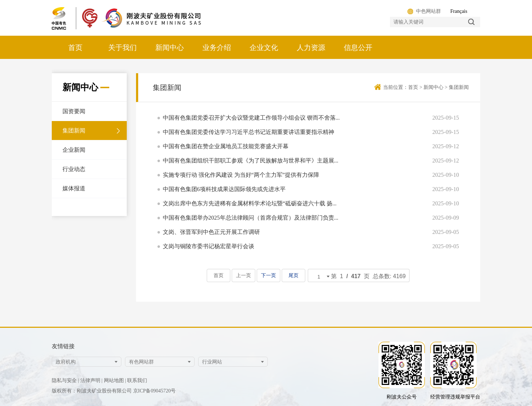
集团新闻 (74, 131)
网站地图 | (115, 380)
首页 (75, 47)
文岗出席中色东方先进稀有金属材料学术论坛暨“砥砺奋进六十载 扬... (250, 204)
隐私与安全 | (65, 380)
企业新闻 (74, 150)
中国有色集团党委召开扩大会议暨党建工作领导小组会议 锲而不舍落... (251, 118)
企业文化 (264, 47)
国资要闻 (74, 111)
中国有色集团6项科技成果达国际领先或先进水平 (224, 189)
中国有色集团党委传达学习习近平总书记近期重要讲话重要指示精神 (249, 132)
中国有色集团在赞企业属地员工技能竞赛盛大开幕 (226, 147)
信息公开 (358, 47)
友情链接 (63, 346)
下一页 (268, 275)
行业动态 (74, 169)
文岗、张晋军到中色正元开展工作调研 (211, 232)
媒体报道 (74, 188)
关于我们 (122, 47)
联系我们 (137, 380)
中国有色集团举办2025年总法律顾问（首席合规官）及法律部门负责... (251, 218)
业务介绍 (217, 47)
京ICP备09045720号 (155, 391)
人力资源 (311, 47)
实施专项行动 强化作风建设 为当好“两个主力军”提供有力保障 (241, 175)
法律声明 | (91, 380)
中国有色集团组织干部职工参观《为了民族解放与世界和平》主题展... (251, 161)
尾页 (293, 275)
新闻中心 (170, 47)
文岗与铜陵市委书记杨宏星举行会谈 (209, 247)
